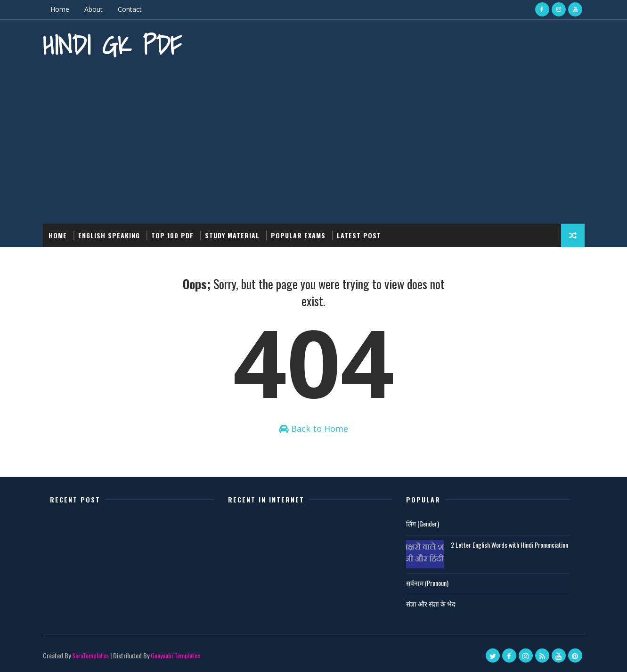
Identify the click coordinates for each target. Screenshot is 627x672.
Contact (130, 9)
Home (60, 9)
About (94, 9)
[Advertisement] (314, 144)
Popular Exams (298, 235)
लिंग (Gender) (423, 523)
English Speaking (109, 235)
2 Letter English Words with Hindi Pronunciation (509, 545)
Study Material (232, 235)
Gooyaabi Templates (175, 655)
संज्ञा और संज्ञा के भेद (431, 603)
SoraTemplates (90, 655)
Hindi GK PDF (112, 45)
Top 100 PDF (172, 235)
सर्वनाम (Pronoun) (427, 583)
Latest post (359, 235)
